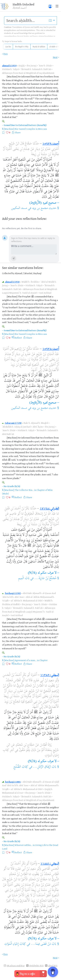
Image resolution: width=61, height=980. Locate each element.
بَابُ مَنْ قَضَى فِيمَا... (44, 944)
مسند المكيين (19, 208)
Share (18, 132)
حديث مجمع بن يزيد (44, 208)
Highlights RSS (36, 966)
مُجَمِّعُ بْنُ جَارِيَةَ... (45, 578)
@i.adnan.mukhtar (16, 966)
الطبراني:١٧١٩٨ (49, 509)
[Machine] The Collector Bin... (19, 490)
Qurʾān (8, 47)
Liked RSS (53, 966)
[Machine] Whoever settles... (18, 845)
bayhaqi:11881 (13, 782)
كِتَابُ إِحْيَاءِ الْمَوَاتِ (15, 944)
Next (55, 57)
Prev (6, 54)
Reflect (18, 338)
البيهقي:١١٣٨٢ (50, 675)
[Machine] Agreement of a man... (20, 660)
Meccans (43, 129)
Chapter (43, 660)
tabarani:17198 (13, 423)
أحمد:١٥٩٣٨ (51, 349)
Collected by (8, 273)
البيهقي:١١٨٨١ (50, 864)
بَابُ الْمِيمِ (24, 578)
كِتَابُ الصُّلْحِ (21, 767)
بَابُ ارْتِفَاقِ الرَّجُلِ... (45, 767)
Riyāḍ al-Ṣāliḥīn (39, 47)
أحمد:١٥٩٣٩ (51, 144)
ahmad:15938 (12, 282)
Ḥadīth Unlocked (24, 4)
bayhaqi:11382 (13, 593)
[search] (26, 21)
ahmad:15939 (9, 66)
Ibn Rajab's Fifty (22, 47)
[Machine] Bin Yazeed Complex (19, 129)
